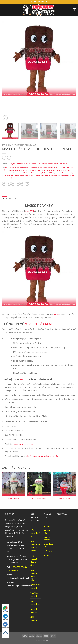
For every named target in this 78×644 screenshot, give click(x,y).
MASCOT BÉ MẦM (39, 498)
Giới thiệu (47, 526)
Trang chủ (6, 145)
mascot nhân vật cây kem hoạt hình (15, 173)
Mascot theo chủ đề (36, 164)
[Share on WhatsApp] (4, 184)
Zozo (56, 314)
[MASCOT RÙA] (13, 484)
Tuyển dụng (48, 551)
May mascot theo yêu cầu (25, 145)
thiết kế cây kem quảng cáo (23, 175)
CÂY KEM (30, 211)
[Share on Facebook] (9, 184)
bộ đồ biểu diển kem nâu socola (17, 168)
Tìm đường (5, 609)
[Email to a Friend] (18, 184)
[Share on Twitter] (13, 184)
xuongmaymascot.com (23, 444)
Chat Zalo (5, 617)
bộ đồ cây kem (34, 168)
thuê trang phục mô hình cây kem (45, 175)
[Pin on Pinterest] (22, 184)
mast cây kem (33, 173)
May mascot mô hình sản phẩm (56, 164)
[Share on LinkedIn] (27, 184)
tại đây (56, 456)
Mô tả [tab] (4, 199)
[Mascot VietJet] (65, 484)
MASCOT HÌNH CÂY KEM (44, 170)
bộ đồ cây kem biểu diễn (48, 168)
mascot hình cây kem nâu (62, 170)
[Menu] (3, 10)
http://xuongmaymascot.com (38, 456)
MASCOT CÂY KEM (38, 324)
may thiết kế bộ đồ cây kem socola (51, 173)
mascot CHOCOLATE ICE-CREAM (23, 170)
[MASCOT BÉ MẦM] (39, 484)
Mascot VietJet (65, 498)
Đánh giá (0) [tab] (14, 199)
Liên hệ (46, 555)
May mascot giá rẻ (35, 533)
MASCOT (24, 379)
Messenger (5, 625)
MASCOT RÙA (13, 498)
